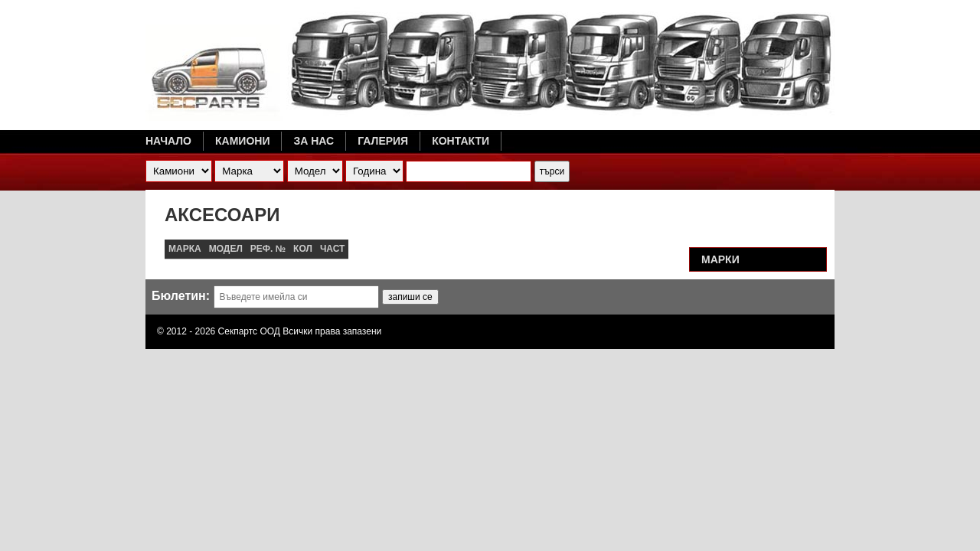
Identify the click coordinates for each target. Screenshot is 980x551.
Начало (168, 141)
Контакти (461, 141)
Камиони (242, 141)
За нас (314, 141)
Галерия (383, 141)
